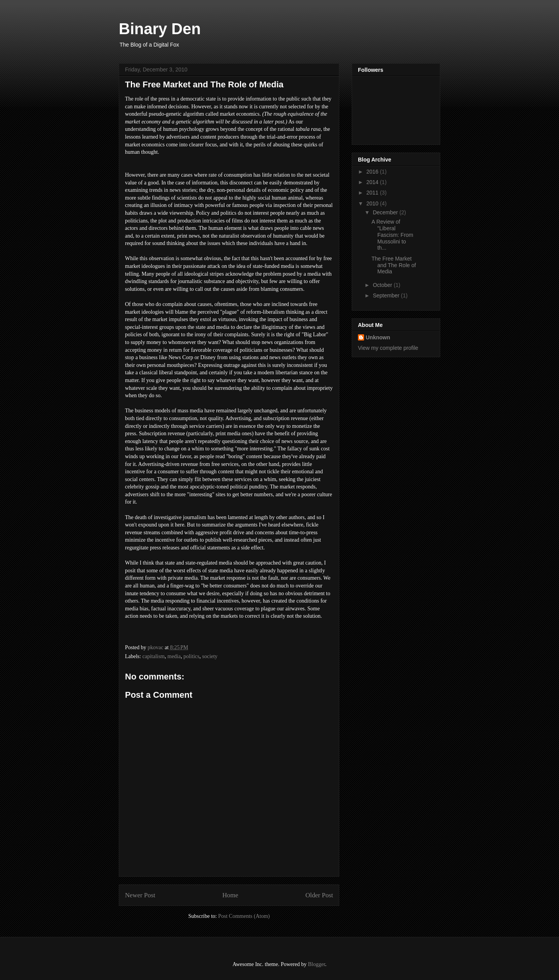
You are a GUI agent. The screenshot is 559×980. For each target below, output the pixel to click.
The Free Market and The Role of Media (394, 265)
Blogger (316, 964)
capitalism (154, 656)
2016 (373, 172)
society (210, 656)
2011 (373, 193)
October (383, 285)
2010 (373, 203)
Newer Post (140, 895)
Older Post (319, 895)
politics (191, 656)
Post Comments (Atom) (244, 916)
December (386, 212)
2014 (373, 182)
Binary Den (160, 29)
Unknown (378, 337)
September (387, 295)
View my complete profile (388, 348)
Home (230, 895)
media (174, 656)
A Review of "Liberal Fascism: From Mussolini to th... (392, 235)
